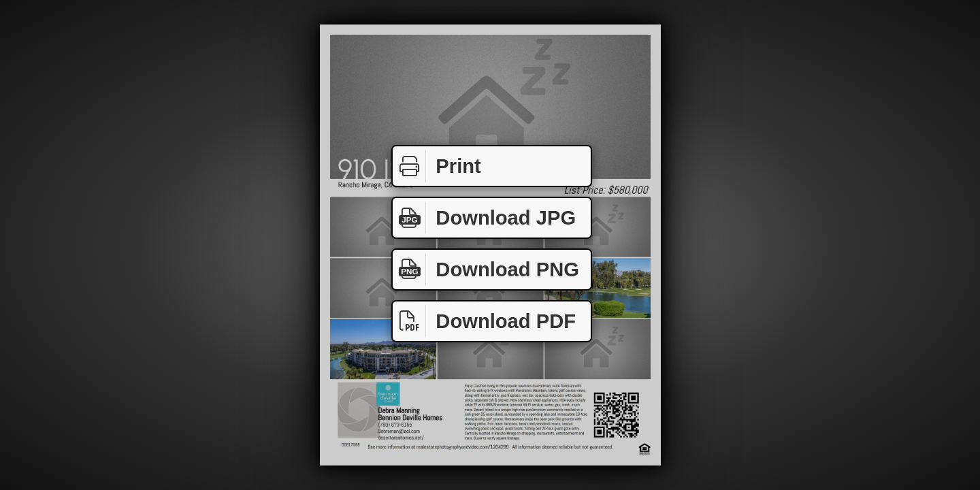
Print (437, 166)
